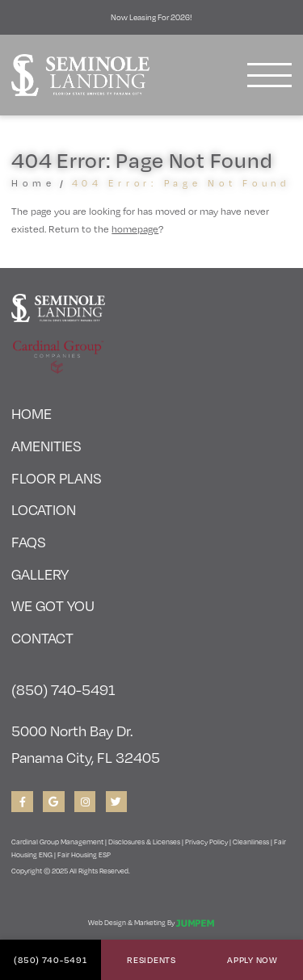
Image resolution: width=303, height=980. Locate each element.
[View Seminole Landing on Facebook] (22, 802)
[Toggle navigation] (269, 75)
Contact (42, 637)
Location (44, 509)
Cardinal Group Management (57, 841)
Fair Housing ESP (84, 854)
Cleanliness (251, 841)
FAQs (29, 541)
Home (33, 183)
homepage (135, 228)
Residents (151, 959)
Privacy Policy (206, 841)
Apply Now (252, 959)
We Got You (53, 605)
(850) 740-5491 (50, 959)
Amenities (46, 445)
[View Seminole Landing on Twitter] (117, 802)
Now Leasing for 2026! (151, 17)
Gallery (40, 574)
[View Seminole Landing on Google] (54, 802)
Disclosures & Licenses (144, 841)
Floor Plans (57, 477)
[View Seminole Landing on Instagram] (85, 802)
